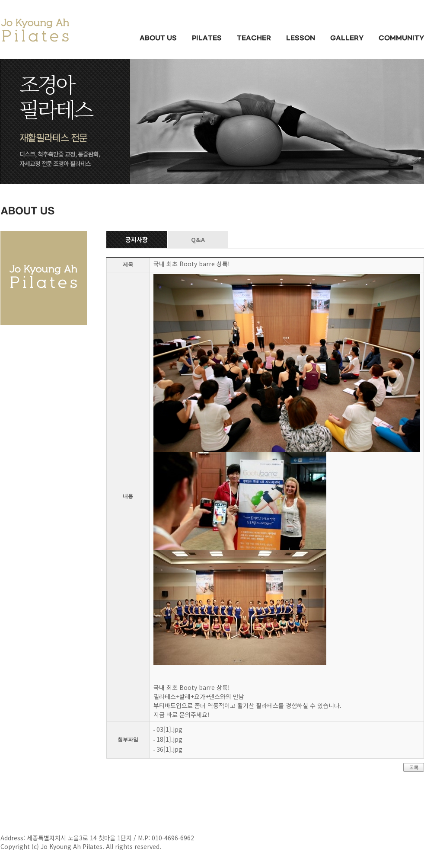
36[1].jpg (169, 749)
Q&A (198, 239)
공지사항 (137, 239)
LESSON (301, 38)
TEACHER (254, 38)
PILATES (207, 38)
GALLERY (347, 38)
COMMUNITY (401, 38)
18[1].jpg (169, 739)
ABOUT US (158, 38)
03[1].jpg (169, 729)
